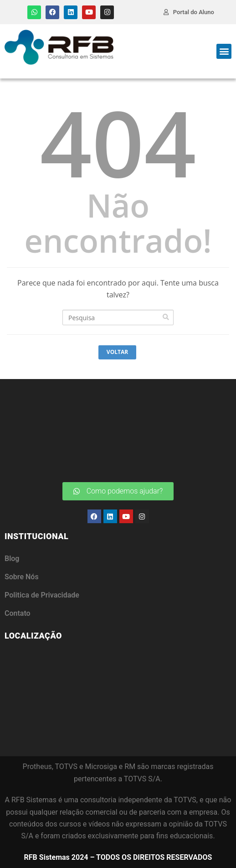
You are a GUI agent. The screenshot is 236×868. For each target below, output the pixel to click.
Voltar (117, 352)
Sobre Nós (22, 577)
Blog (12, 559)
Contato (18, 613)
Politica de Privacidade (42, 595)
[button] (224, 51)
